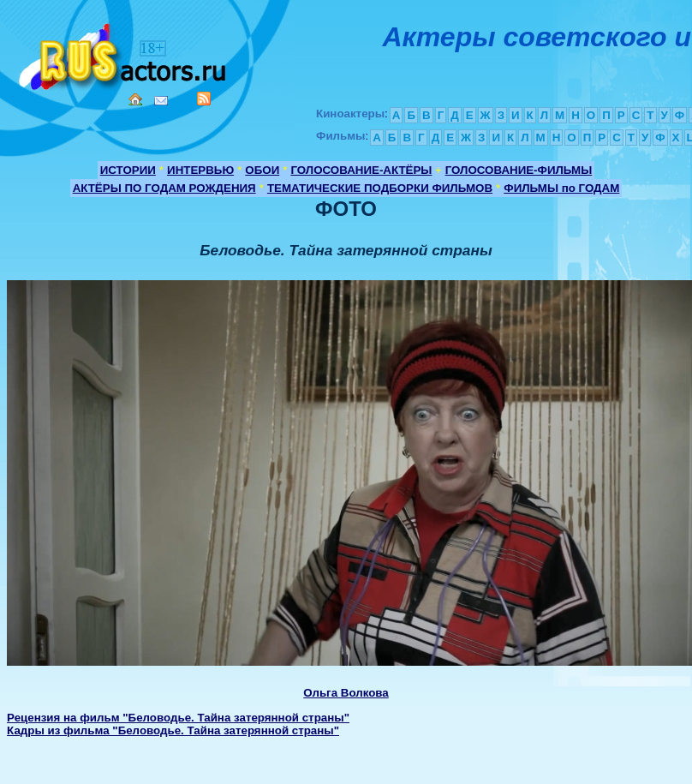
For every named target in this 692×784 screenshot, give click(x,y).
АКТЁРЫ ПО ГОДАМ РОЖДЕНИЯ (164, 188)
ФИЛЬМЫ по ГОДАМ (561, 188)
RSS (204, 99)
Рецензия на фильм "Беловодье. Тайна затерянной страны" (178, 718)
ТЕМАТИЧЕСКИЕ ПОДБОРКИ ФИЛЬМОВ (380, 188)
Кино (124, 54)
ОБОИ (262, 170)
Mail (161, 101)
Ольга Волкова (346, 693)
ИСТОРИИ (128, 170)
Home (135, 99)
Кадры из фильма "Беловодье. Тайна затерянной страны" (173, 730)
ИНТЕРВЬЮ (200, 170)
